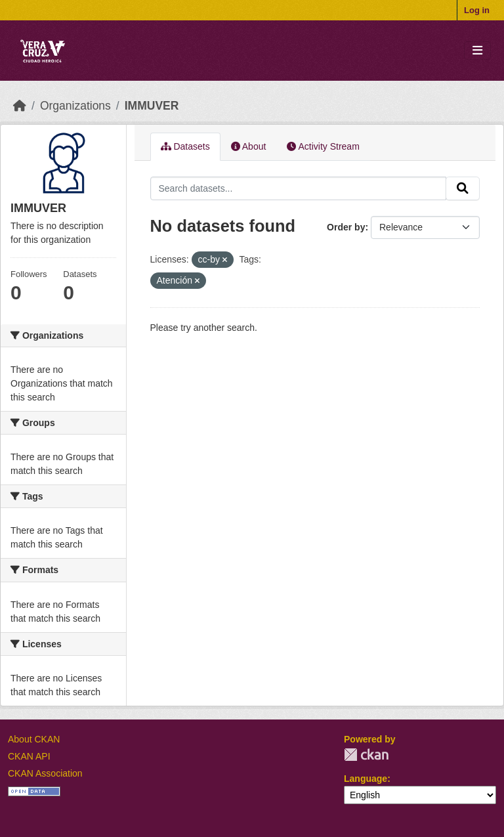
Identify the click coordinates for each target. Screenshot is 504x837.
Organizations (75, 106)
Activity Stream (323, 146)
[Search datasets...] (299, 188)
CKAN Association (45, 773)
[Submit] (463, 188)
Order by (346, 227)
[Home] (20, 106)
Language (366, 779)
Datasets (185, 146)
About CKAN (34, 739)
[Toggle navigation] (477, 51)
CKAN (366, 755)
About (249, 146)
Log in (477, 10)
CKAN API (29, 756)
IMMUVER (152, 106)
